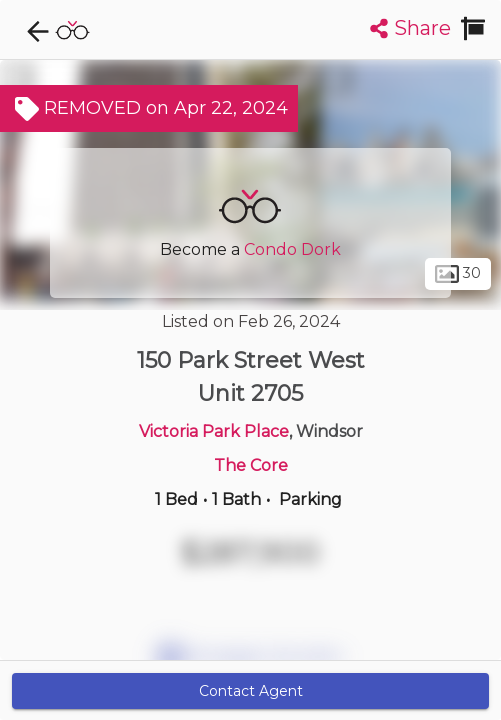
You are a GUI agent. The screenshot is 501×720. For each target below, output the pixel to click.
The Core (251, 465)
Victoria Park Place (214, 431)
